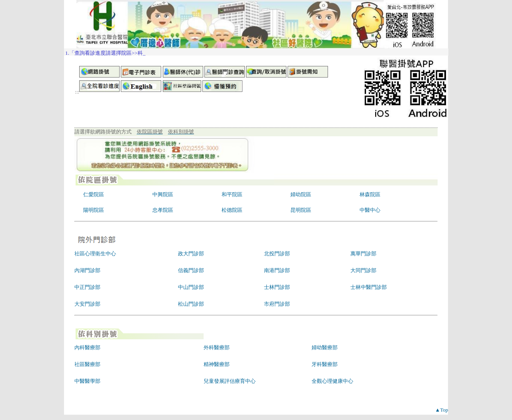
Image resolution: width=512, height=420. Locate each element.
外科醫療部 (217, 347)
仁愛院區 (94, 194)
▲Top (441, 410)
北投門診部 (277, 254)
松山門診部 (191, 304)
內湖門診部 (87, 270)
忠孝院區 (163, 210)
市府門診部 (277, 304)
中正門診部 (87, 287)
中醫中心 (370, 210)
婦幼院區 (301, 194)
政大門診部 (191, 254)
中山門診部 (191, 287)
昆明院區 (301, 210)
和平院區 (232, 194)
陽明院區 (94, 210)
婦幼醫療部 (325, 347)
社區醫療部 (87, 364)
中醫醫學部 (87, 381)
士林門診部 (277, 287)
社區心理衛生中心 (95, 254)
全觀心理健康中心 (332, 381)
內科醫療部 (87, 347)
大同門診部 (363, 270)
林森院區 (370, 194)
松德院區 (232, 210)
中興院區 (163, 194)
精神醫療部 (217, 364)
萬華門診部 (363, 254)
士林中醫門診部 (369, 287)
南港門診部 (277, 270)
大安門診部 (87, 304)
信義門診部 (191, 270)
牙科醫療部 (325, 364)
